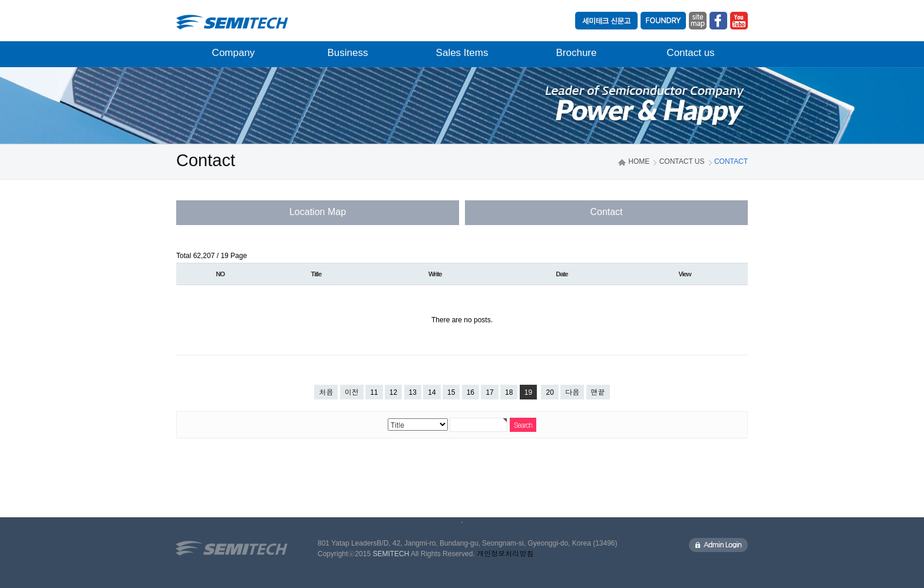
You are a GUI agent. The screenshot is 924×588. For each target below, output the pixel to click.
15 (451, 392)
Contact (606, 212)
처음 (326, 392)
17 (489, 392)
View (684, 274)
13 (413, 392)
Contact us (690, 53)
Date (562, 274)
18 (509, 392)
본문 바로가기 (0, 0)
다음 (572, 392)
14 (432, 392)
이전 (352, 392)
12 (393, 392)
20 (550, 392)
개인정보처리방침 (505, 554)
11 (374, 392)
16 (471, 392)
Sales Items (462, 53)
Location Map (318, 212)
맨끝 (598, 392)
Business (348, 53)
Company (234, 53)
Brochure (577, 53)
